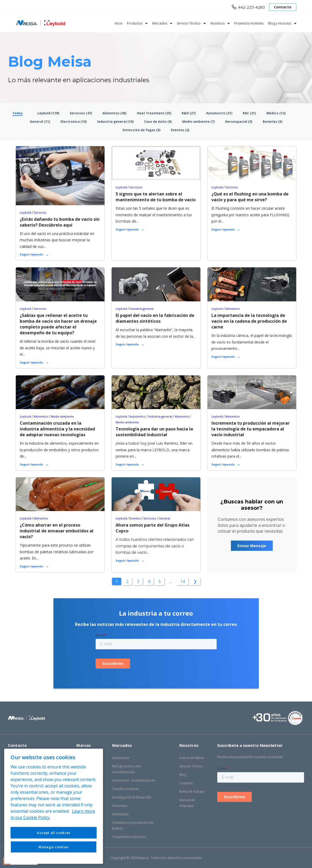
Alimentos (114, 113)
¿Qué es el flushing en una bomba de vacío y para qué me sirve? (250, 197)
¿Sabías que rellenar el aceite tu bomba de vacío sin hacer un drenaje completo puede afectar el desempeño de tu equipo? (58, 324)
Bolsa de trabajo (192, 791)
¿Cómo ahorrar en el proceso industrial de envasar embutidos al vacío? (57, 531)
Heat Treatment (154, 113)
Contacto (283, 7)
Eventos (180, 130)
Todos (18, 113)
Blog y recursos (280, 23)
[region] (54, 806)
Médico (276, 113)
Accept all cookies (54, 833)
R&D (189, 113)
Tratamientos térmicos (129, 837)
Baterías (273, 122)
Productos (135, 23)
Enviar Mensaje (252, 546)
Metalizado (120, 814)
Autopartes (121, 758)
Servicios (81, 113)
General (40, 122)
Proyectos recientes (249, 23)
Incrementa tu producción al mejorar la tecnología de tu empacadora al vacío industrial (251, 429)
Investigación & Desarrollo (132, 797)
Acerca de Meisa (192, 758)
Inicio (119, 23)
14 (182, 581)
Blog (183, 775)
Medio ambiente (198, 122)
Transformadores (125, 789)
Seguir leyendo (31, 254)
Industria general (115, 122)
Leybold (48, 113)
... (170, 581)
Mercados (160, 23)
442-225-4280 (251, 7)
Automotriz (219, 113)
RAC (249, 113)
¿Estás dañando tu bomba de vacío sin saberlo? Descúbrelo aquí (60, 222)
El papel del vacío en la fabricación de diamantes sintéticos (155, 318)
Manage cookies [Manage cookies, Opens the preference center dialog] (53, 847)
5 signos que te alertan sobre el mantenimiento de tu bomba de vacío (156, 197)
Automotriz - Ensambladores (134, 780)
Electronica (74, 122)
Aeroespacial (239, 122)
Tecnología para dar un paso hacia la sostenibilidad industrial (154, 432)
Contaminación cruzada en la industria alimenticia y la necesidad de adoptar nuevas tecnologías (57, 429)
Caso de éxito (158, 122)
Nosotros (217, 23)
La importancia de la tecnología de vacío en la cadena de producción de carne (249, 321)
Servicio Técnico (189, 23)
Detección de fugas (142, 130)
